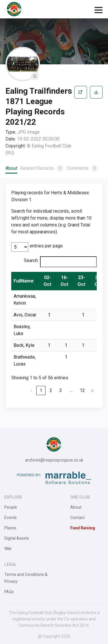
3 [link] (61, 390)
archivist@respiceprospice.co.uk (54, 460)
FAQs (9, 592)
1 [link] (41, 390)
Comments (82, 168)
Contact (77, 518)
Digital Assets (17, 538)
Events (11, 518)
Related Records (42, 168)
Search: (31, 261)
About (11, 168)
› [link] (92, 390)
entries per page (46, 246)
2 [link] (51, 390)
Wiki (8, 549)
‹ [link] (31, 390)
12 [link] (82, 390)
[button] (37, 281)
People (11, 507)
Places (10, 528)
